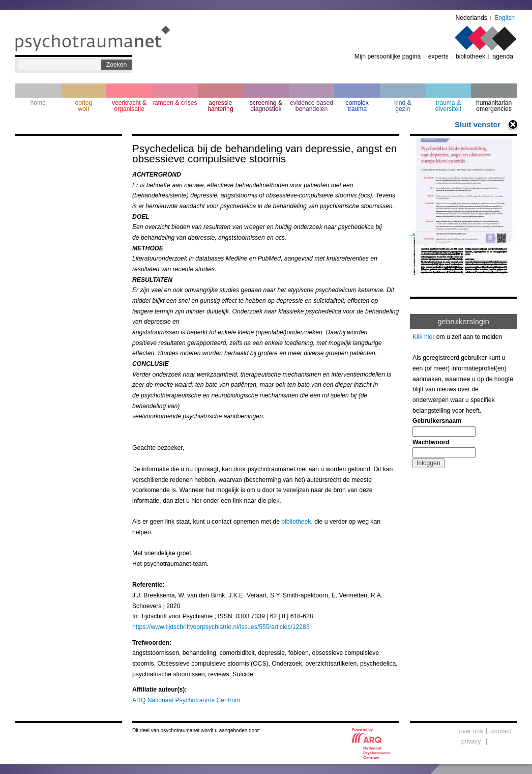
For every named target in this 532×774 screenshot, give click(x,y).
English (505, 18)
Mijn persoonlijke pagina (388, 56)
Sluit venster (478, 124)
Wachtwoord (431, 442)
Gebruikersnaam (437, 421)
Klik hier (423, 337)
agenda (503, 56)
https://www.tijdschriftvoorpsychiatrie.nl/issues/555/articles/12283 (221, 627)
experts (438, 56)
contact (501, 731)
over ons (471, 731)
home (38, 103)
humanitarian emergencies (494, 106)
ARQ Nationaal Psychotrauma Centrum (186, 700)
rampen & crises (175, 103)
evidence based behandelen (312, 106)
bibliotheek (470, 56)
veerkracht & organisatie (129, 106)
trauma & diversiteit (448, 106)
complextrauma (357, 106)
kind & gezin (403, 106)
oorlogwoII (84, 106)
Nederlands (471, 18)
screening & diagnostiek (266, 106)
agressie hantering (220, 106)
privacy (471, 741)
